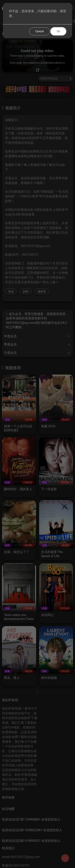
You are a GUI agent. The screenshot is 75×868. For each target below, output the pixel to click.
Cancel (40, 31)
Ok (58, 31)
